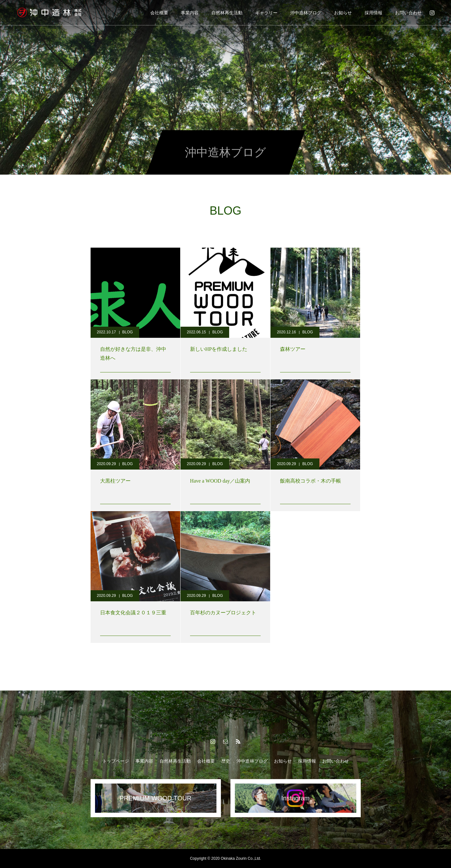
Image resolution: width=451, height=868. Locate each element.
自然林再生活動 (227, 13)
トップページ (116, 761)
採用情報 (373, 13)
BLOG (128, 332)
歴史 (226, 761)
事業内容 (190, 13)
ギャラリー (266, 13)
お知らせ (343, 13)
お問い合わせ (408, 13)
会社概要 (159, 13)
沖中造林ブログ (306, 13)
